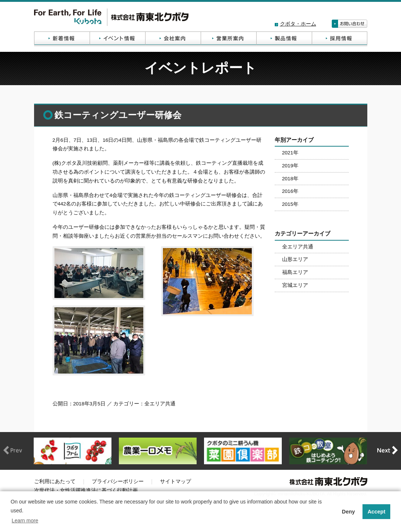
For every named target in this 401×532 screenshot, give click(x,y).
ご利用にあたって (55, 481)
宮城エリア (295, 285)
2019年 (290, 166)
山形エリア (295, 259)
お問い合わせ (350, 24)
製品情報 (284, 39)
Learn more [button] (25, 521)
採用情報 (340, 39)
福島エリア (295, 272)
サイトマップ (176, 481)
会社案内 (173, 39)
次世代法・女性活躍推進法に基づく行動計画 (86, 490)
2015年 (290, 204)
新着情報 (62, 39)
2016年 (290, 191)
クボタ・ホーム (298, 24)
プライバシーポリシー (118, 481)
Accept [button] (377, 512)
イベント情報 (117, 39)
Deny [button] (348, 512)
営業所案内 (228, 39)
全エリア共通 (298, 247)
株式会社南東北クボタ (111, 17)
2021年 (290, 153)
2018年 (290, 179)
